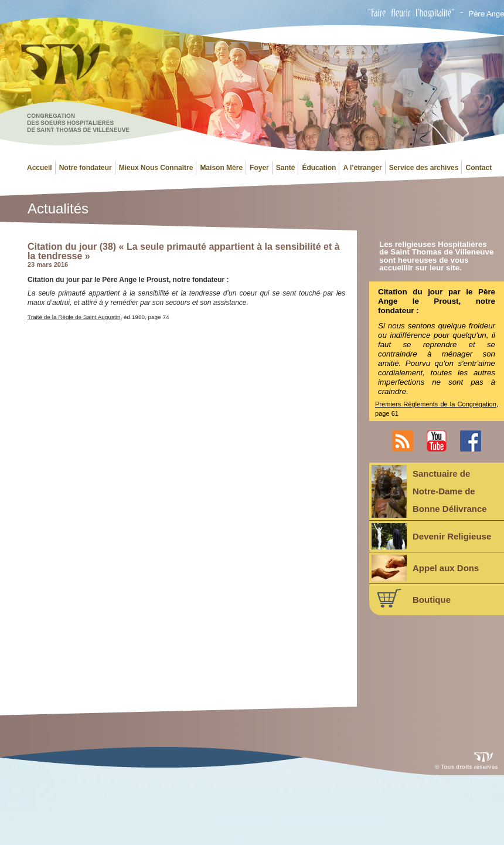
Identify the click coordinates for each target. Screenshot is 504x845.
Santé (286, 168)
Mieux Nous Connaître (156, 168)
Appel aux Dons (425, 568)
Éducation (319, 168)
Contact (479, 168)
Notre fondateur (86, 168)
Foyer (259, 168)
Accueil (40, 168)
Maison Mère (221, 168)
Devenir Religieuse (431, 536)
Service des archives (424, 168)
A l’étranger (362, 168)
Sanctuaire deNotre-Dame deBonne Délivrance (429, 491)
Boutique (411, 598)
